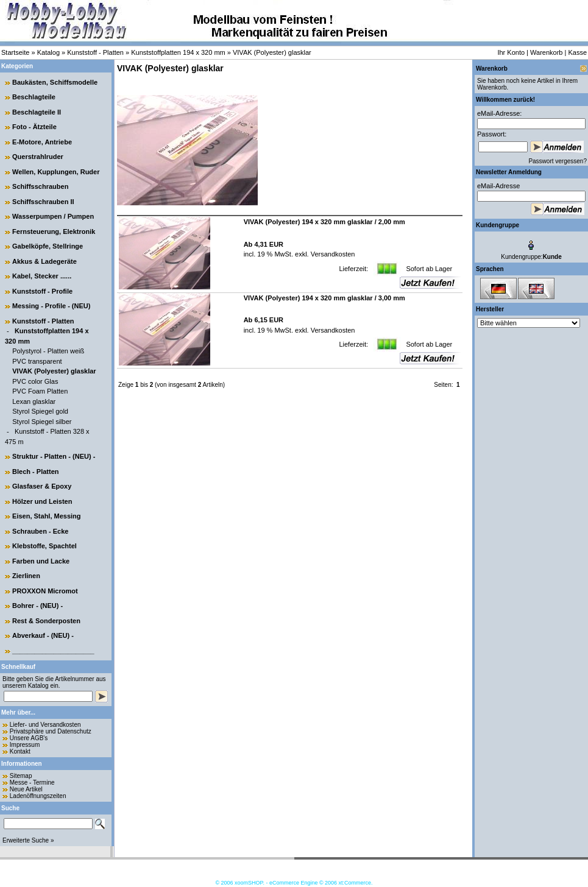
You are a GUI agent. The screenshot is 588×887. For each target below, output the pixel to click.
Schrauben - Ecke (40, 531)
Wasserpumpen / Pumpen (53, 216)
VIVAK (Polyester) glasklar (272, 52)
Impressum (25, 745)
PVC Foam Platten (40, 391)
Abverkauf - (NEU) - (43, 635)
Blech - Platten (35, 472)
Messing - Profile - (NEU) (51, 306)
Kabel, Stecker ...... (42, 276)
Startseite (15, 52)
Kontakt (20, 751)
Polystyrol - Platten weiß (48, 351)
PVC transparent (37, 361)
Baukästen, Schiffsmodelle (55, 82)
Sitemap (21, 776)
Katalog (48, 52)
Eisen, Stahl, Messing (46, 516)
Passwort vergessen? (558, 161)
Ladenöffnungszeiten (38, 796)
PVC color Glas (35, 381)
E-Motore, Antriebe (42, 142)
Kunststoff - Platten (95, 52)
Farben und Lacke (41, 561)
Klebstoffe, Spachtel (44, 546)
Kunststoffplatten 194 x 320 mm (178, 52)
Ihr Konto (511, 52)
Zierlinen (26, 576)
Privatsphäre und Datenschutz (51, 731)
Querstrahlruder (38, 157)
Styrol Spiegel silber (42, 422)
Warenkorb (546, 52)
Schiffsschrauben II (43, 202)
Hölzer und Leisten (42, 501)
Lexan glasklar (34, 401)
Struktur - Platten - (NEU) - (54, 456)
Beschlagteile (34, 97)
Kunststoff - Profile (42, 291)
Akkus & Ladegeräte (44, 261)
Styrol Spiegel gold (40, 411)
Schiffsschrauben (40, 186)
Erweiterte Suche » (28, 840)
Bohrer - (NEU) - (37, 606)
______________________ (53, 651)
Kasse (577, 52)
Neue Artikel (26, 789)
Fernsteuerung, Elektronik (54, 231)
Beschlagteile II (37, 112)
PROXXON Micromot (45, 591)
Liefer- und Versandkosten (45, 725)
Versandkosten (332, 254)
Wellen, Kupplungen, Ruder (56, 172)
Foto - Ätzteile (34, 127)
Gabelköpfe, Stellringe (48, 246)
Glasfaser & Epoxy (42, 486)
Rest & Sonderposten (46, 621)
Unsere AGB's (29, 738)
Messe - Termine (32, 783)
